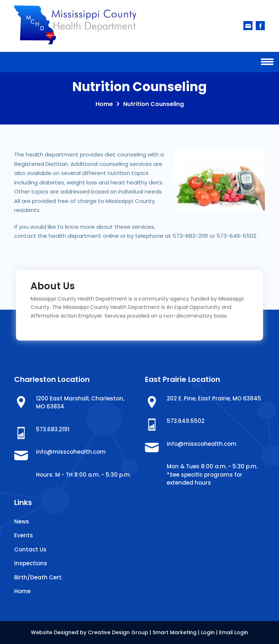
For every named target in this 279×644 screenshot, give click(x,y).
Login (208, 632)
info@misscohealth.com (71, 452)
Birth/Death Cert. (38, 577)
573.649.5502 (186, 421)
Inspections (31, 563)
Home (104, 104)
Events (24, 535)
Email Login (234, 632)
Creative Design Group (118, 632)
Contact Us (30, 549)
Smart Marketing (175, 632)
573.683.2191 (53, 429)
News (22, 521)
